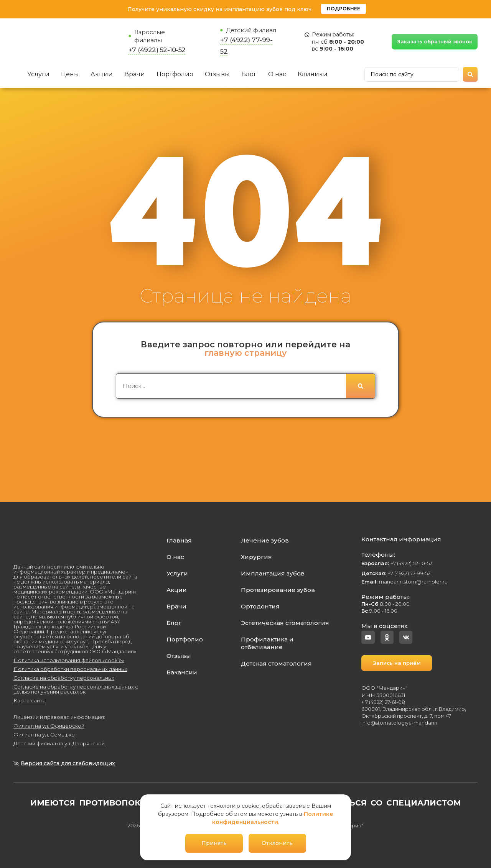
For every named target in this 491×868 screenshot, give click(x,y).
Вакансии (182, 672)
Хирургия (256, 557)
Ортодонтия (260, 606)
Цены (70, 74)
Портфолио (175, 74)
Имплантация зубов (273, 573)
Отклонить (277, 843)
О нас (277, 74)
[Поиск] (360, 386)
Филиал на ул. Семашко (44, 735)
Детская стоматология (276, 663)
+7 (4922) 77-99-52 (396, 573)
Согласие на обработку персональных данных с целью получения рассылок (76, 689)
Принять (214, 843)
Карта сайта (30, 700)
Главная (179, 540)
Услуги (38, 74)
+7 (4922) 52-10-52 (157, 50)
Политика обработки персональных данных (70, 669)
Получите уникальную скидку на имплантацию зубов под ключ (219, 9)
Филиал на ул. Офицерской (49, 726)
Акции (102, 74)
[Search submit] (470, 74)
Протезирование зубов (278, 590)
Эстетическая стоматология (285, 623)
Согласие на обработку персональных (64, 678)
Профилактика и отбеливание (267, 643)
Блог (249, 74)
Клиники (313, 74)
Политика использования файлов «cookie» (69, 660)
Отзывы (217, 74)
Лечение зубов (265, 540)
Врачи (135, 74)
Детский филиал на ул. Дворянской (59, 743)
